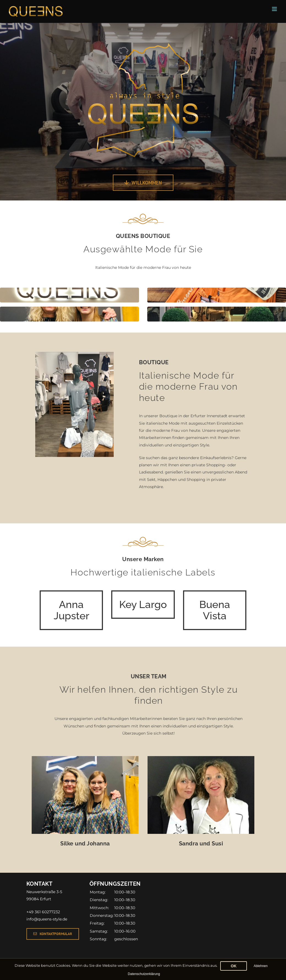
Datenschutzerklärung (144, 974)
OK (234, 966)
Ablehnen (261, 966)
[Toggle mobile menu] (275, 9)
